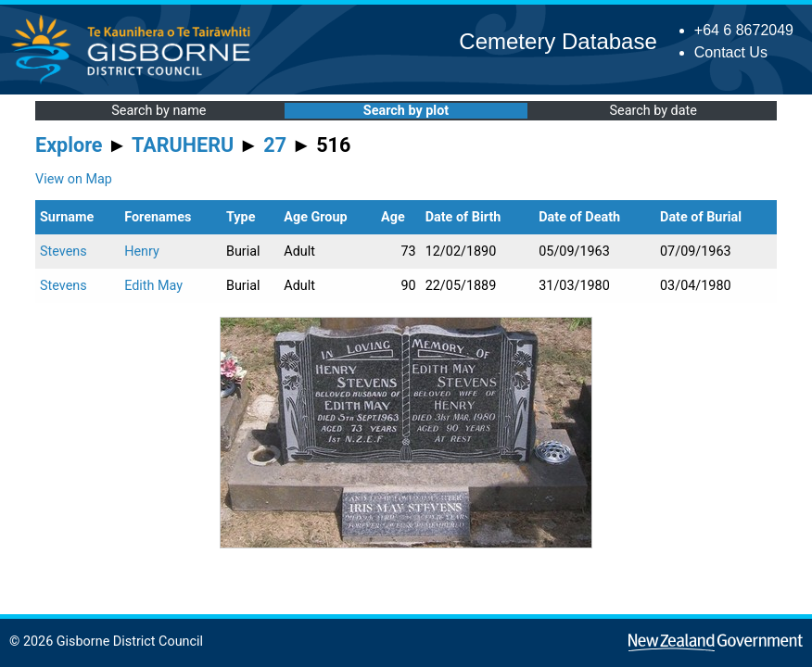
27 (275, 145)
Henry (142, 252)
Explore (69, 145)
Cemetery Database (558, 41)
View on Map (74, 179)
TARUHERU (183, 145)
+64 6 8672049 (744, 30)
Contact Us (731, 52)
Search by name (159, 111)
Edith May (153, 286)
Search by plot (406, 111)
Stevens (63, 252)
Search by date (653, 111)
